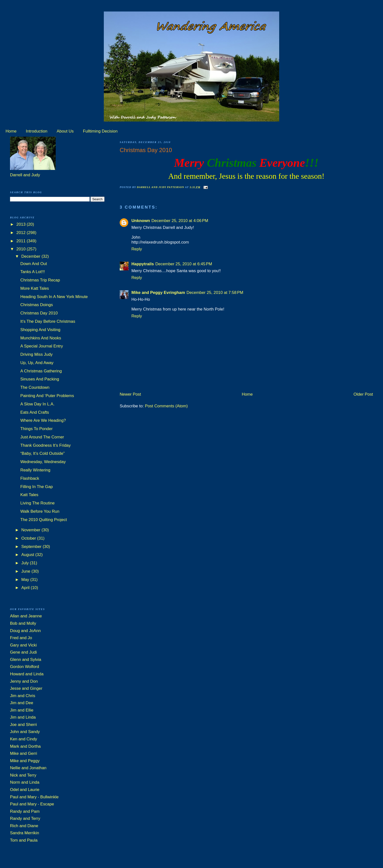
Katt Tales (29, 495)
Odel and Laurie (25, 790)
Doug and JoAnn (25, 631)
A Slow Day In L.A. (37, 404)
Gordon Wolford (25, 667)
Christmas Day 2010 (39, 313)
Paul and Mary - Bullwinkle (34, 797)
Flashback (30, 478)
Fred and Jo (21, 638)
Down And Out (34, 264)
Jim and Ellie (22, 710)
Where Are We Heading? (43, 420)
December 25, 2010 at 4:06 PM (180, 221)
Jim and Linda (23, 717)
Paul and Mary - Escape (32, 804)
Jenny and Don (24, 681)
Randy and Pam (25, 811)
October (29, 538)
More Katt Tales (35, 288)
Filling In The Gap (37, 487)
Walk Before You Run (40, 511)
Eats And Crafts (35, 412)
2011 (21, 241)
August (28, 555)
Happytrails (143, 264)
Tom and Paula (24, 840)
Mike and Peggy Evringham (158, 293)
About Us (65, 131)
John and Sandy (25, 732)
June (26, 571)
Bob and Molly (23, 623)
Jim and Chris (23, 696)
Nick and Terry (23, 775)
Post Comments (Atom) (166, 406)
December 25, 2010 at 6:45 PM (184, 264)
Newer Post (130, 394)
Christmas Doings (37, 305)
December (31, 256)
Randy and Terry (25, 818)
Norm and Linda (25, 782)
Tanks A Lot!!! (32, 272)
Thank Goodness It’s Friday (45, 445)
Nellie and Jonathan (28, 768)
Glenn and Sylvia (26, 660)
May (26, 580)
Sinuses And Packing (40, 379)
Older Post (363, 394)
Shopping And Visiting (40, 330)
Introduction (37, 131)
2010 (21, 249)
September (32, 547)
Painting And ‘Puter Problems (47, 396)
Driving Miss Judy (36, 354)
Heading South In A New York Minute (54, 297)
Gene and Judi (23, 652)
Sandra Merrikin (25, 833)
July (26, 563)
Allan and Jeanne (26, 616)
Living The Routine (37, 503)
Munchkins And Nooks (41, 338)
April (26, 588)
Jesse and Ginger (26, 688)
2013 (21, 224)
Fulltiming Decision (100, 131)
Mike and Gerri (24, 753)
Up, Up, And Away (37, 363)
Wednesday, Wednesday (43, 462)
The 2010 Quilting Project (44, 520)
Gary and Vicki (23, 645)
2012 (21, 233)
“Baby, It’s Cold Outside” (43, 453)
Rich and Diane (24, 826)
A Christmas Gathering (41, 371)
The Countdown (35, 387)
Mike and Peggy (25, 761)
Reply (137, 249)
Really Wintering (35, 470)
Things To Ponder (36, 429)
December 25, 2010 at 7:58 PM (215, 293)
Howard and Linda (27, 674)
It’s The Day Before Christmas (48, 321)
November (31, 530)
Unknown (141, 221)
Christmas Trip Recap (40, 280)
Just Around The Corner (42, 437)
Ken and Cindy (24, 739)
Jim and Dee (22, 703)
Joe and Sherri (23, 725)
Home (11, 131)
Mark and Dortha (25, 746)
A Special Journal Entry (42, 346)
